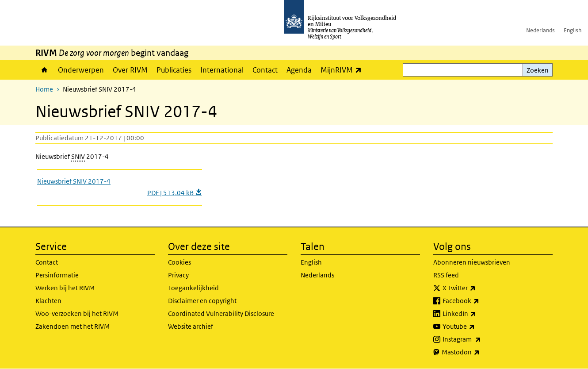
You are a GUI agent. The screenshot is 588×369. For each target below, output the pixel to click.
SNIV (78, 156)
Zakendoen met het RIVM (73, 326)
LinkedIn (479, 314)
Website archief (191, 326)
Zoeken (538, 70)
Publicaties (174, 70)
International (222, 70)
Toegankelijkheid (193, 288)
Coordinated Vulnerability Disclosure (221, 313)
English (573, 30)
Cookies (179, 262)
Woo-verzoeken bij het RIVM (77, 313)
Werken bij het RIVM (65, 288)
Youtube (478, 327)
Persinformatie (57, 275)
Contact (265, 70)
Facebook (480, 301)
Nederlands (540, 30)
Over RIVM (130, 70)
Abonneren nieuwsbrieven (472, 262)
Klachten (48, 301)
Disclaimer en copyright (202, 301)
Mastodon (480, 352)
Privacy (178, 275)
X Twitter (479, 288)
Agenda (299, 70)
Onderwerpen (81, 70)
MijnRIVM (343, 70)
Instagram (481, 339)
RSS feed (446, 275)
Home (44, 70)
